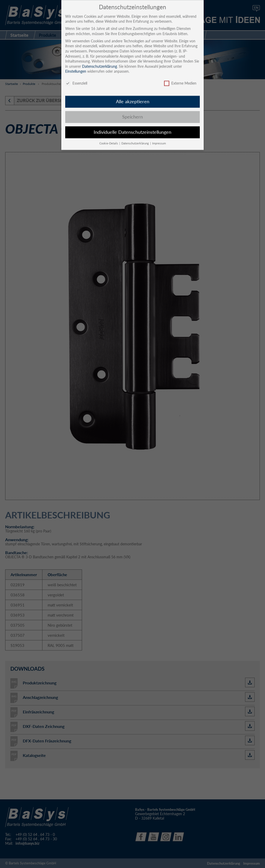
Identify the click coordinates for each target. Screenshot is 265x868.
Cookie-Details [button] (109, 139)
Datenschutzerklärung (100, 62)
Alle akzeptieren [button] (133, 97)
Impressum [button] (159, 139)
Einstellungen (76, 67)
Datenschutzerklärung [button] (135, 139)
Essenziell (76, 79)
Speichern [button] (132, 113)
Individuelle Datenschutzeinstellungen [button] (132, 128)
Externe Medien (180, 79)
